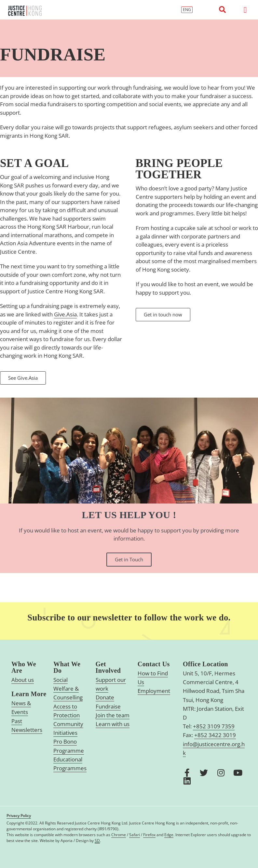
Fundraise (108, 706)
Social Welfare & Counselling (68, 689)
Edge (169, 835)
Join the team (113, 715)
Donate (105, 697)
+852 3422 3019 (215, 735)
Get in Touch (129, 559)
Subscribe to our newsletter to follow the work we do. (129, 617)
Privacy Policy (19, 816)
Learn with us (113, 724)
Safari (135, 835)
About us (23, 680)
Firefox (149, 835)
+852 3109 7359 (214, 726)
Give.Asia (65, 314)
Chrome (119, 835)
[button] (223, 10)
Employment (154, 691)
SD (97, 841)
